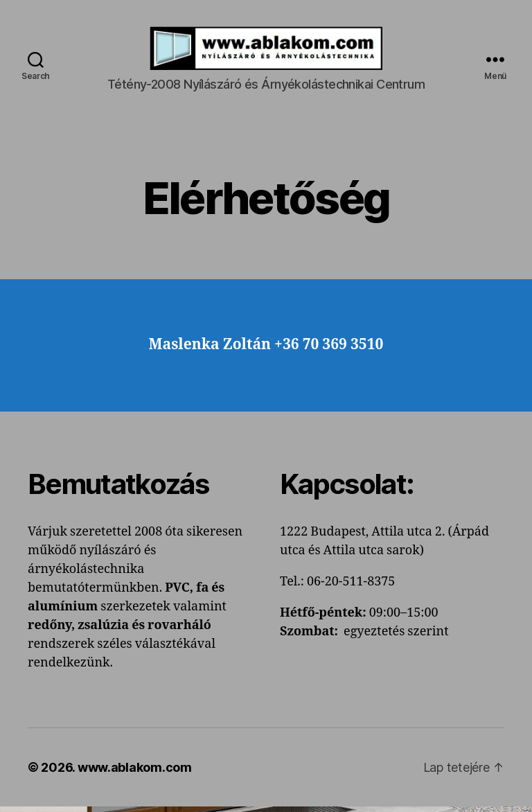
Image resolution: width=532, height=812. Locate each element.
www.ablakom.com (135, 773)
